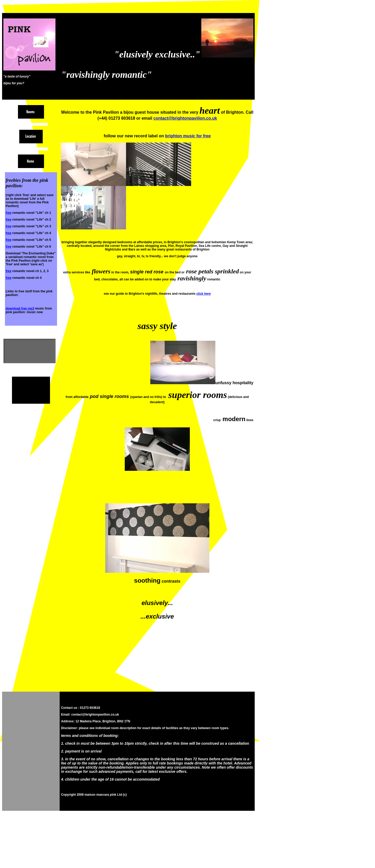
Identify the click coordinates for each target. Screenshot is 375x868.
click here (204, 294)
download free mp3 (20, 308)
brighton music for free (188, 136)
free (9, 213)
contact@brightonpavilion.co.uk (185, 118)
